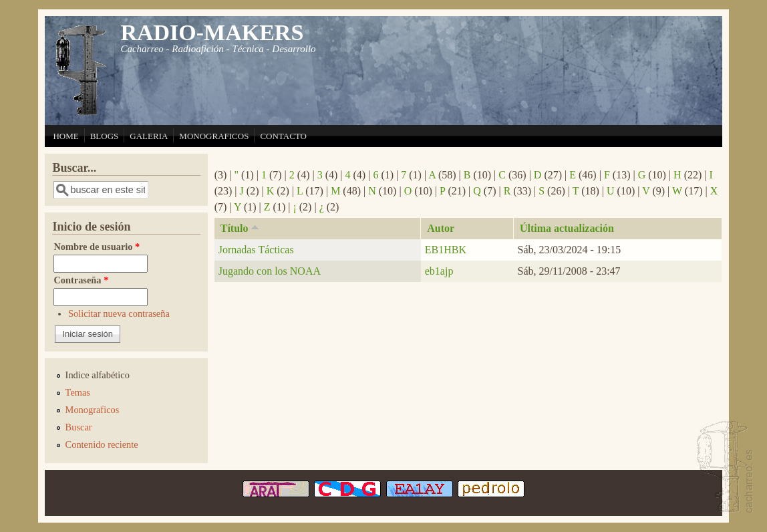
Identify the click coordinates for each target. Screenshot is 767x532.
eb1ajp (439, 271)
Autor (441, 228)
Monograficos (93, 410)
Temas (78, 392)
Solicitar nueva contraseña (119, 313)
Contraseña (81, 280)
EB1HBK (446, 250)
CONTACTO (283, 136)
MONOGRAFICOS (214, 136)
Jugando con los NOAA (270, 271)
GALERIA (149, 136)
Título (241, 228)
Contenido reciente (102, 444)
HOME (65, 136)
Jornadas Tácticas (256, 250)
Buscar (79, 427)
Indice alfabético (98, 375)
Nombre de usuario (97, 247)
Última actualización (567, 228)
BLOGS (105, 136)
